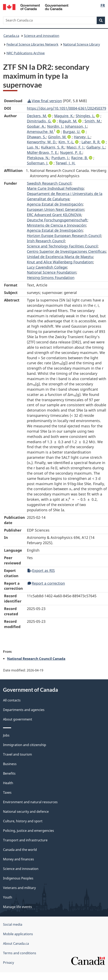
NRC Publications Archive (26, 53)
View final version (45, 101)
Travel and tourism (17, 754)
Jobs (6, 735)
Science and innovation (42, 36)
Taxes (7, 792)
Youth (8, 897)
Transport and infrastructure (25, 840)
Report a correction (46, 583)
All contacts (12, 700)
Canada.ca (11, 36)
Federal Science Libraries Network (32, 44)
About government (18, 719)
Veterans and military (19, 888)
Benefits (9, 773)
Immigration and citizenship (25, 745)
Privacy (8, 963)
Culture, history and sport (23, 821)
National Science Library (82, 44)
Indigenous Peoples (18, 878)
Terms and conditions (20, 953)
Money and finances (19, 859)
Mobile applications (18, 934)
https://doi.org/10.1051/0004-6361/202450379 (67, 108)
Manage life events (17, 907)
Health (8, 783)
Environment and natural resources (30, 802)
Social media (13, 924)
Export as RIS (41, 570)
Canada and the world (20, 850)
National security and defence (26, 812)
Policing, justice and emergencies (29, 831)
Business (10, 764)
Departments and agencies (24, 710)
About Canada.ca (16, 944)
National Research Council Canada (36, 658)
